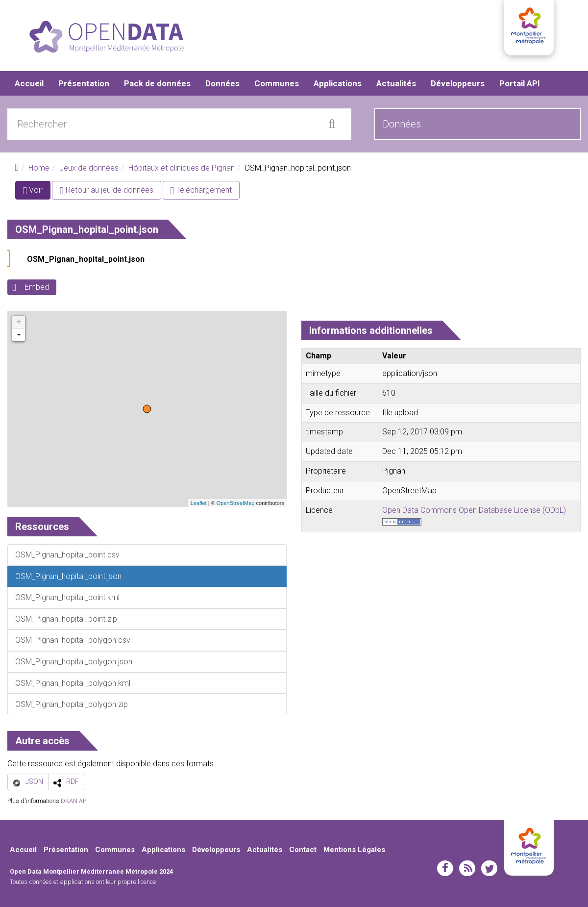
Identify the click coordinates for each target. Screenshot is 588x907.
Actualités (396, 83)
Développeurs (458, 83)
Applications (338, 83)
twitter (489, 868)
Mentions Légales (354, 850)
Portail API (520, 83)
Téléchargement (201, 190)
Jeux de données (89, 168)
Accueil (29, 83)
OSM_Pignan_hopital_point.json (86, 260)
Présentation (84, 83)
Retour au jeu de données (107, 190)
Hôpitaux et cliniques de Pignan (182, 168)
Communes (277, 83)
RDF (73, 781)
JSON (34, 781)
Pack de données (157, 83)
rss (467, 868)
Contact (303, 850)
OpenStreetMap (236, 503)
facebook (445, 868)
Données (222, 83)
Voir (37, 192)
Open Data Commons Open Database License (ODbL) (474, 510)
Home (39, 168)
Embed (37, 288)
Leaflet (199, 503)
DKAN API (74, 801)
